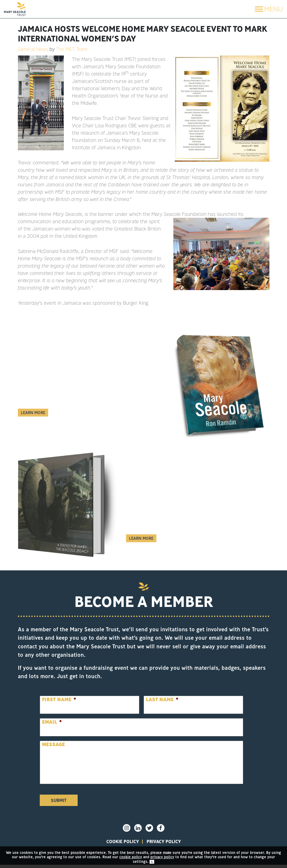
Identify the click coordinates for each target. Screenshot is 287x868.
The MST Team (72, 49)
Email (52, 722)
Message (53, 744)
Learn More (33, 413)
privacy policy (174, 843)
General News (33, 49)
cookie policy (131, 857)
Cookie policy (112, 843)
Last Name (162, 699)
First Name (59, 699)
